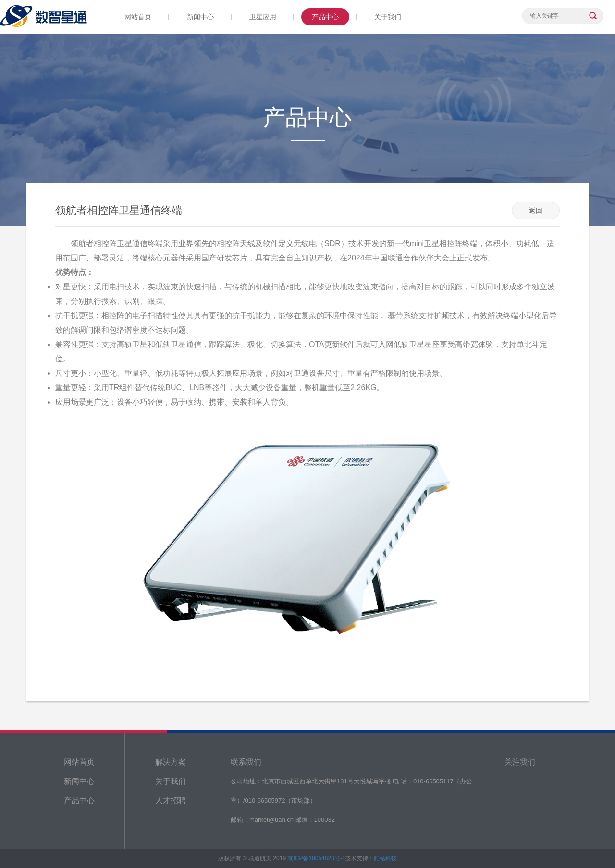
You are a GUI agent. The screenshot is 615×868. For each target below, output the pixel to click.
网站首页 (138, 17)
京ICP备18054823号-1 (316, 858)
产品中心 (325, 17)
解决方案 (171, 762)
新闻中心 (200, 17)
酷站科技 (385, 858)
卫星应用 (263, 17)
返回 (536, 211)
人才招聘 (171, 800)
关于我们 (388, 17)
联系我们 (246, 762)
